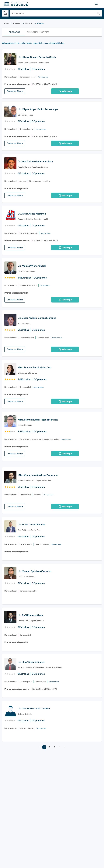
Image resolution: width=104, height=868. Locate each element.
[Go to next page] (65, 747)
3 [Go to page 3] (55, 747)
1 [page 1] (44, 747)
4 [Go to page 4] (60, 747)
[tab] (14, 32)
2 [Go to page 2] (49, 747)
